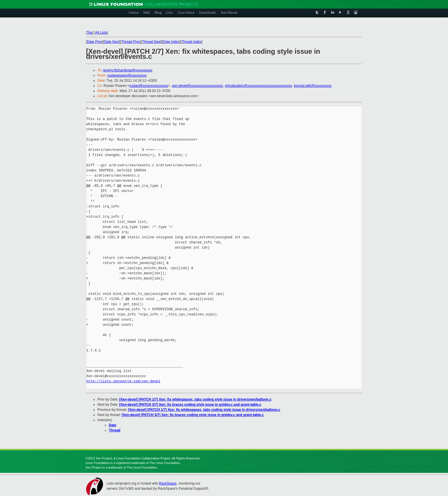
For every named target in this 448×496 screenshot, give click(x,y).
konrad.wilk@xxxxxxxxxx (313, 86)
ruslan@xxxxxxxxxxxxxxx (149, 86)
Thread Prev (131, 42)
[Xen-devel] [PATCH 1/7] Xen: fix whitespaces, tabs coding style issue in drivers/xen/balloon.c (195, 399)
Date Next (112, 42)
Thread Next (151, 42)
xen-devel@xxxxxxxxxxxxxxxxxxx (197, 86)
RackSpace (168, 483)
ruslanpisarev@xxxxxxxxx (127, 75)
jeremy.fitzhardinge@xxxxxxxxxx (128, 70)
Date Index (171, 42)
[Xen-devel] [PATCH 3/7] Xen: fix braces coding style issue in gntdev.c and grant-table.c (190, 405)
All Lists (101, 33)
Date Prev (94, 42)
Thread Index (192, 42)
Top (90, 33)
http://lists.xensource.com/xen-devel (123, 381)
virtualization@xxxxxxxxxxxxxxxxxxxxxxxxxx (258, 86)
